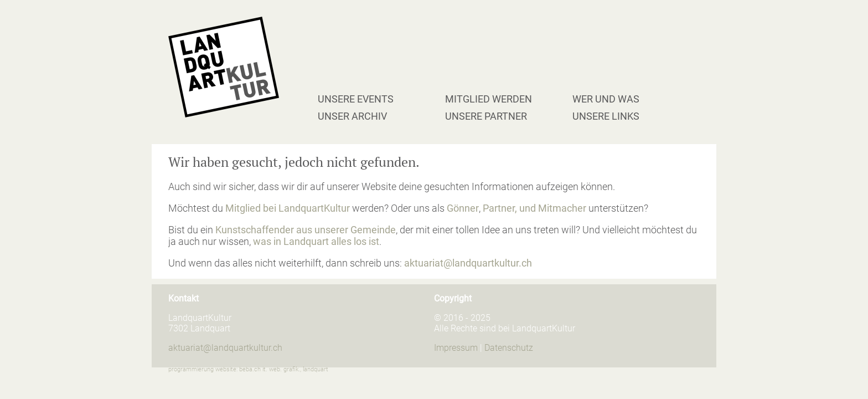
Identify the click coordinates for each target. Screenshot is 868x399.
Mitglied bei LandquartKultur (288, 208)
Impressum (456, 348)
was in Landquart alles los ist (316, 241)
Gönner (463, 208)
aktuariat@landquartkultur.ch (468, 263)
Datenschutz (509, 348)
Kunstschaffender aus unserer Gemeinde (306, 230)
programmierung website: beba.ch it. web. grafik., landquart (248, 369)
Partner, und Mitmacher (534, 208)
